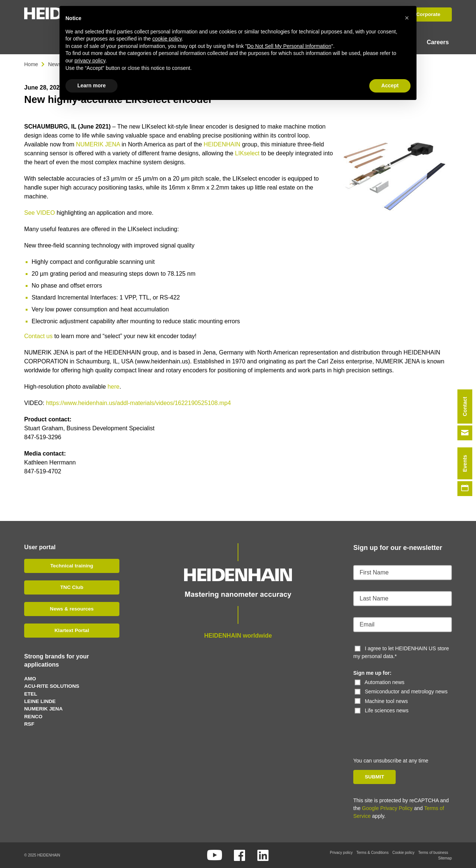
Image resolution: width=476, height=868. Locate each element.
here (113, 386)
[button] (407, 18)
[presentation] (404, 729)
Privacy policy (341, 852)
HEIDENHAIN (222, 144)
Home (31, 64)
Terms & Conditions (372, 852)
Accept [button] (390, 85)
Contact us (38, 336)
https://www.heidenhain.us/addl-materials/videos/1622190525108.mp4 (139, 403)
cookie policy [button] (167, 39)
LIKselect (247, 153)
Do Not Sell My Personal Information (289, 46)
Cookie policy (403, 852)
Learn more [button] (91, 85)
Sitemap (445, 858)
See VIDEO (40, 212)
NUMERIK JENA (98, 144)
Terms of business (433, 852)
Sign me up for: (372, 673)
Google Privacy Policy (387, 808)
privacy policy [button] (90, 61)
